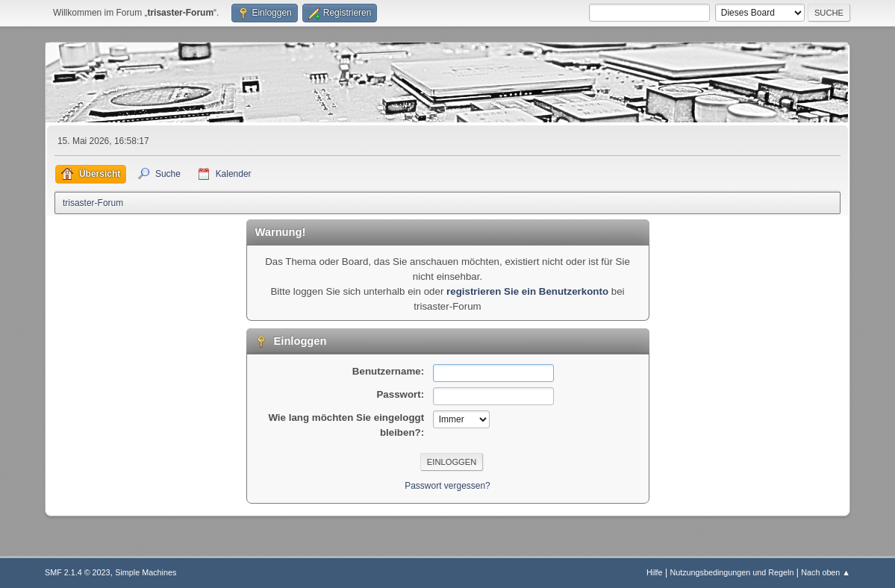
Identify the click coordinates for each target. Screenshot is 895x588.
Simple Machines (146, 572)
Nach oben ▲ (826, 572)
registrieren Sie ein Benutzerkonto (527, 291)
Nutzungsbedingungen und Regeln (732, 572)
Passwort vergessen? (447, 486)
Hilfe (655, 572)
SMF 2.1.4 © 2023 (78, 572)
